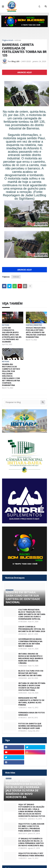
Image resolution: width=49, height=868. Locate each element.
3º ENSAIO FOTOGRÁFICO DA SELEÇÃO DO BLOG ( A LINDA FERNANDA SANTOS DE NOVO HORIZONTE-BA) (31, 842)
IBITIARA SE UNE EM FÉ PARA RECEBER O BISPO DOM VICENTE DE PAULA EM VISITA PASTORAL (32, 687)
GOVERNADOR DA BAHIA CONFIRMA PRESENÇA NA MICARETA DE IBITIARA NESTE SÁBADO (30, 642)
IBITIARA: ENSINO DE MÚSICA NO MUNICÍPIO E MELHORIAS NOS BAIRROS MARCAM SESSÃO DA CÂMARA (31, 658)
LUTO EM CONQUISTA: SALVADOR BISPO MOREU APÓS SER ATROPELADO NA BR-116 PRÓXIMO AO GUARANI (12, 335)
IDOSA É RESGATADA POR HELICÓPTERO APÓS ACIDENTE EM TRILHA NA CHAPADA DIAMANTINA (36, 332)
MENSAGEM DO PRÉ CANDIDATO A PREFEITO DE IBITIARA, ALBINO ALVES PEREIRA (31, 701)
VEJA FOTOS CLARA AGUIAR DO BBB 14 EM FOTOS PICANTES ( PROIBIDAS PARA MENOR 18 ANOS (31, 827)
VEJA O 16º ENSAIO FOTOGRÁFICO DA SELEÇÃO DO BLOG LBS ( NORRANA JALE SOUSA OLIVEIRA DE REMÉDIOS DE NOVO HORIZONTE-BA (24, 789)
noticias (18, 40)
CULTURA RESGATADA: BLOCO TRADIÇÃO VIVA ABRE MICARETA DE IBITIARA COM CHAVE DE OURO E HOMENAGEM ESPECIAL (32, 614)
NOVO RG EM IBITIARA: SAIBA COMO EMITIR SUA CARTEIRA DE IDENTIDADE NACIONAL (23, 597)
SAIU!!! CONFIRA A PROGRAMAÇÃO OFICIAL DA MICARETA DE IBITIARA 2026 (32, 629)
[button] (3, 6)
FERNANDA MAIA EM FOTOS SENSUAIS (32, 714)
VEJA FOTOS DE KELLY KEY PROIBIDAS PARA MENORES (31, 854)
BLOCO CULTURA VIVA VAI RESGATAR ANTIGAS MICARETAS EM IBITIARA (31, 673)
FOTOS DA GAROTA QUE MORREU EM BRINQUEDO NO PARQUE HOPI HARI (30, 726)
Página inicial (7, 40)
